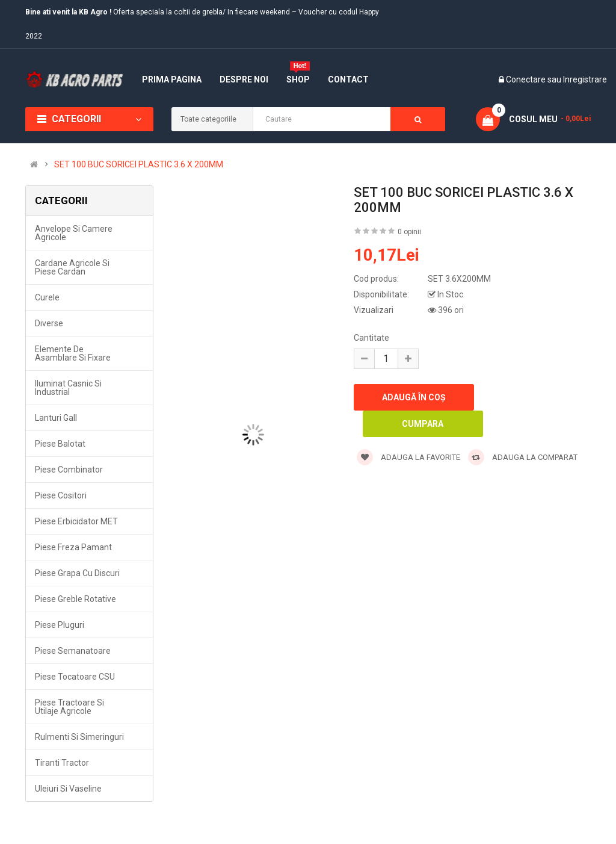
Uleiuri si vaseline (68, 789)
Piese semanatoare (73, 651)
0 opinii (409, 232)
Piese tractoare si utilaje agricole (69, 707)
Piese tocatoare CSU (75, 677)
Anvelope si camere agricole (74, 233)
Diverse (49, 323)
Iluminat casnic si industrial (68, 388)
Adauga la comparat (523, 457)
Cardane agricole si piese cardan (72, 267)
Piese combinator (69, 470)
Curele (47, 297)
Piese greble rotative (75, 599)
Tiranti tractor (62, 763)
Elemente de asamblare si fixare (73, 353)
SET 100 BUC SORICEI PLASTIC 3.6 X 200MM (139, 164)
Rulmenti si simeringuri (79, 737)
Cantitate (371, 338)
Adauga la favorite (408, 457)
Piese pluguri (60, 625)
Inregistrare (585, 79)
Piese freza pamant (73, 547)
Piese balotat (60, 444)
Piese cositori (61, 495)
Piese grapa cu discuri (77, 573)
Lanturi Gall (56, 418)
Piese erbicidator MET (76, 521)
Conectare (527, 79)
